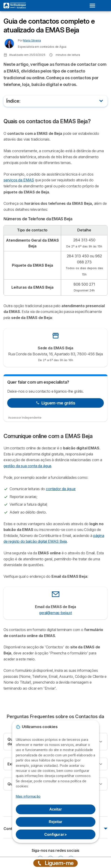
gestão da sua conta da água (27, 466)
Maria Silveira (32, 40)
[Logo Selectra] (15, 6)
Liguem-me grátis (56, 403)
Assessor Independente (25, 418)
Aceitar (56, 809)
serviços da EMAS (19, 180)
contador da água (60, 489)
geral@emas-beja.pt (55, 613)
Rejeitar (55, 822)
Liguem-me (55, 863)
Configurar (55, 834)
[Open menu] (94, 6)
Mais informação (28, 796)
